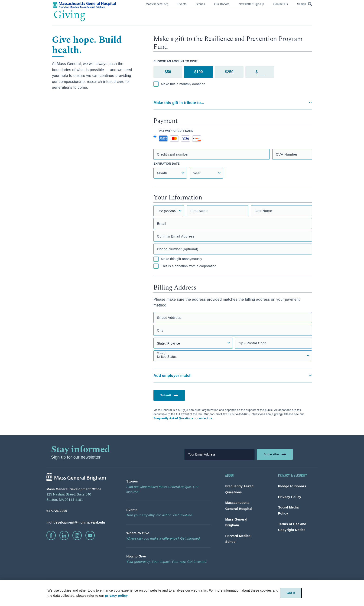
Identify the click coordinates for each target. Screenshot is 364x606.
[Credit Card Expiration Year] (206, 173)
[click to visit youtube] (90, 536)
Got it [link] (291, 593)
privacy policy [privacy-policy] (116, 596)
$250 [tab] (229, 72)
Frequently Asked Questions (173, 419)
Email (162, 223)
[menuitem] (157, 5)
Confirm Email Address (176, 236)
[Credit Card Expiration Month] (170, 173)
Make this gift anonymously (178, 259)
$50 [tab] (168, 72)
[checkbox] (156, 84)
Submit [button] (170, 395)
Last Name (263, 211)
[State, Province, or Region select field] (193, 343)
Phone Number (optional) (178, 249)
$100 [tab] (199, 72)
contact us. (205, 419)
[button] (305, 4)
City (160, 330)
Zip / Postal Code (252, 343)
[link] (157, 4)
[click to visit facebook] (51, 536)
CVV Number (287, 154)
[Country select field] (233, 356)
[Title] (169, 211)
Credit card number (173, 154)
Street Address (169, 318)
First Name (199, 211)
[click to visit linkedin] (64, 536)
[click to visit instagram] (77, 536)
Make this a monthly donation (179, 84)
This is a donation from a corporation (185, 266)
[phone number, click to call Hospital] (79, 511)
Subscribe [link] (275, 455)
